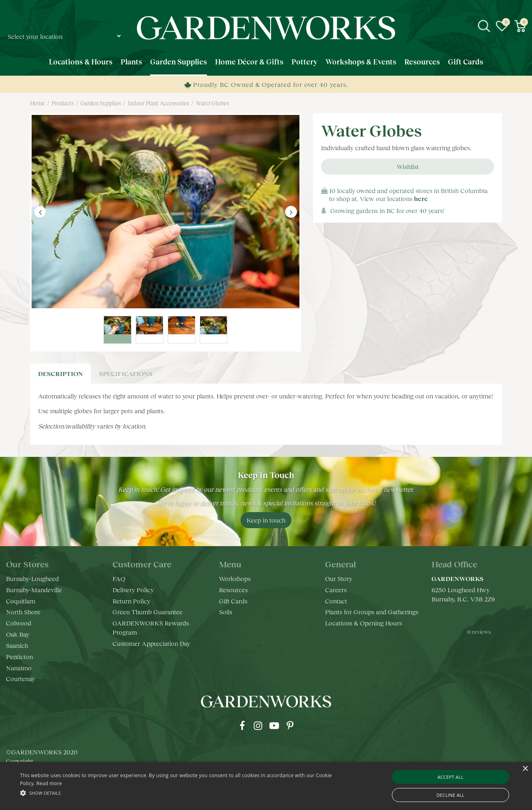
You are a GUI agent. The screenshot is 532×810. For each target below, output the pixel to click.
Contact (336, 601)
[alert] (266, 786)
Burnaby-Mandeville (34, 590)
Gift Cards (233, 601)
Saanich (17, 646)
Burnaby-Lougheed (32, 579)
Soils (226, 612)
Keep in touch (266, 520)
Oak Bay (18, 634)
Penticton (19, 657)
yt (274, 726)
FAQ (119, 579)
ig (258, 726)
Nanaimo (19, 668)
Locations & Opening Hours (363, 624)
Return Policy (131, 601)
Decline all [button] (450, 795)
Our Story (339, 579)
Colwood (19, 624)
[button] (180, 793)
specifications (126, 374)
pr (290, 726)
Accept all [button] (451, 777)
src (484, 26)
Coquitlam (21, 601)
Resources (233, 590)
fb (242, 726)
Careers (336, 590)
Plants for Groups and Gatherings (372, 612)
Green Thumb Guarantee (148, 612)
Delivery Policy (133, 590)
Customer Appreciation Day (151, 644)
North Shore (23, 612)
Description (60, 374)
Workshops (235, 579)
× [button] (525, 769)
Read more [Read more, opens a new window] (49, 783)
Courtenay (20, 679)
